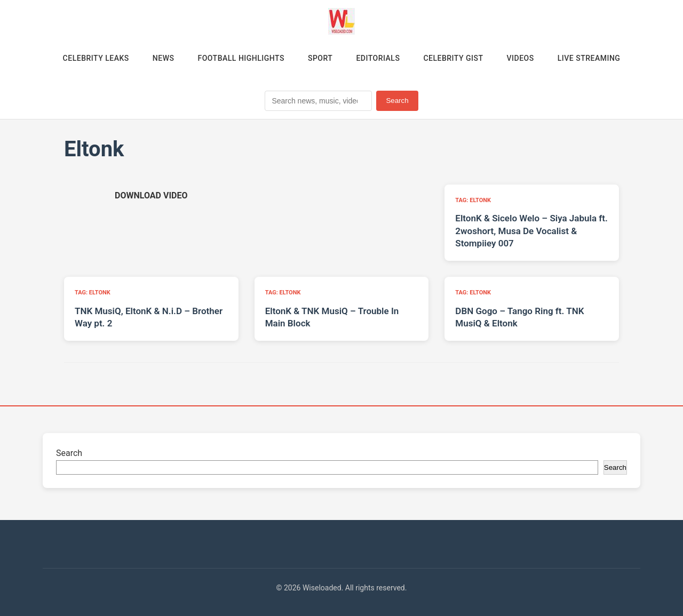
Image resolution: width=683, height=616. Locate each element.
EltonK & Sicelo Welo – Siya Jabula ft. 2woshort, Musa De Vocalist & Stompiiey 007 (531, 231)
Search (397, 101)
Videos (521, 58)
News (164, 58)
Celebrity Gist (453, 58)
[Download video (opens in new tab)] (151, 195)
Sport (320, 58)
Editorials (378, 58)
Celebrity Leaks (96, 58)
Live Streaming (589, 58)
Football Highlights (241, 58)
